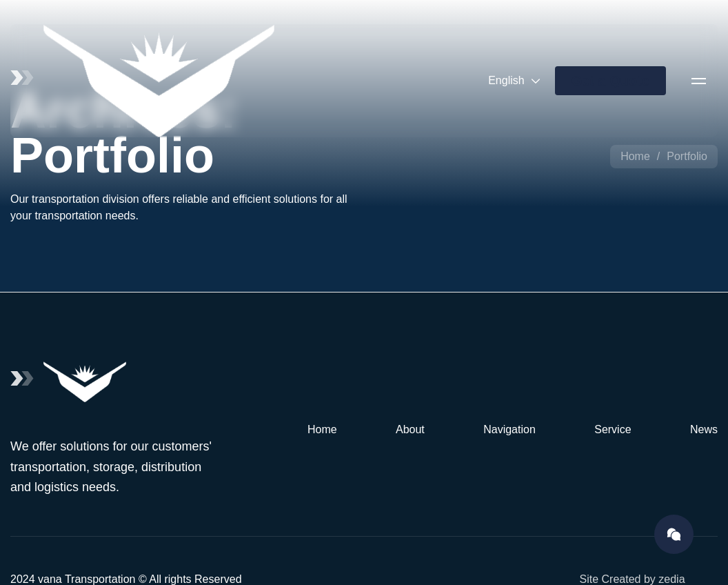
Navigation (509, 429)
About (410, 429)
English (514, 80)
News (704, 429)
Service (613, 429)
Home (635, 156)
